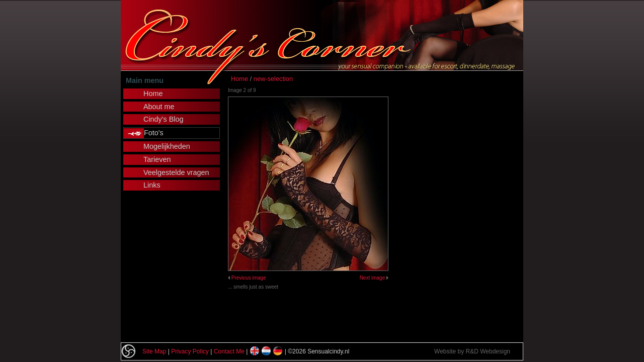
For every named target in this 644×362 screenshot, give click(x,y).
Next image (373, 278)
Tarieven (157, 159)
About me (159, 107)
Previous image (249, 278)
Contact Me (229, 351)
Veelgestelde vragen (176, 172)
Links (152, 185)
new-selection (273, 79)
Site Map (154, 351)
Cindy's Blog (164, 119)
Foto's (154, 133)
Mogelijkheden (167, 146)
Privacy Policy (190, 351)
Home (239, 79)
